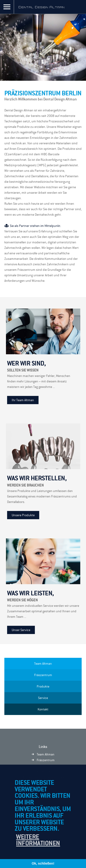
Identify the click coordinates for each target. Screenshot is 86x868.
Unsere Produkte (23, 515)
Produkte (43, 686)
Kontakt (43, 709)
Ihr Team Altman (23, 400)
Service (43, 698)
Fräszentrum (43, 675)
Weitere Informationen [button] (38, 840)
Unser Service (21, 630)
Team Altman (43, 664)
